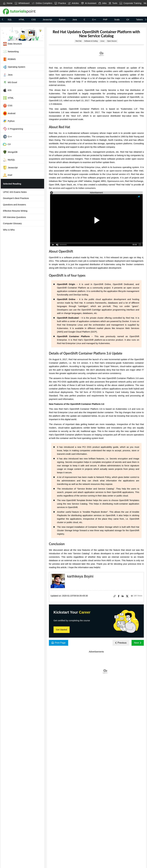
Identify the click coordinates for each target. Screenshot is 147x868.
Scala (117, 20)
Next (138, 643)
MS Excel (10, 83)
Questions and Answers (14, 205)
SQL (10, 20)
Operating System (14, 67)
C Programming (13, 129)
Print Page (59, 643)
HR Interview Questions (14, 217)
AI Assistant (89, 3)
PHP (105, 20)
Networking (11, 52)
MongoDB (10, 152)
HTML (22, 20)
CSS (34, 20)
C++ (94, 20)
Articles (73, 3)
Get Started (62, 630)
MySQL (9, 160)
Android (9, 113)
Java (75, 20)
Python (62, 20)
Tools (113, 3)
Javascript (47, 20)
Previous (121, 643)
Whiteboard (22, 3)
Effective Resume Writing (15, 211)
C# (128, 20)
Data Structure (12, 44)
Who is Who (9, 230)
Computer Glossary (12, 223)
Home (8, 3)
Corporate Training (130, 3)
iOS (7, 90)
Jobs (103, 3)
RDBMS (9, 59)
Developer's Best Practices (16, 198)
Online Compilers (42, 3)
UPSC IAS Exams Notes (15, 192)
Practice (60, 3)
